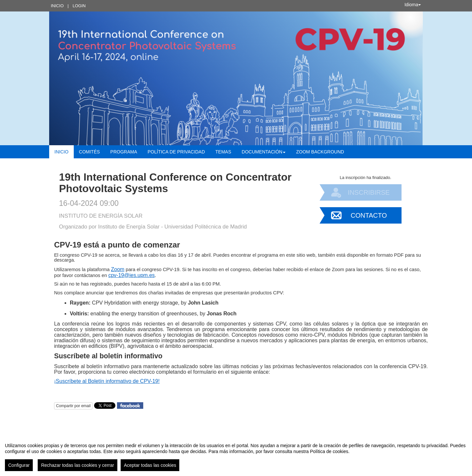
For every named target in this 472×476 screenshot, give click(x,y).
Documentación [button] (264, 152)
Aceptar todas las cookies (150, 465)
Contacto (369, 215)
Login (79, 6)
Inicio (57, 6)
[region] (236, 454)
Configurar (19, 465)
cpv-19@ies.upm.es (131, 275)
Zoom (118, 269)
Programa (124, 152)
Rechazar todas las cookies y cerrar (78, 465)
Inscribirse (369, 192)
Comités (89, 152)
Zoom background (320, 152)
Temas (223, 152)
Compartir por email (73, 406)
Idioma (413, 5)
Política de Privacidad (176, 152)
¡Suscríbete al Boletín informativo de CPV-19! (107, 381)
